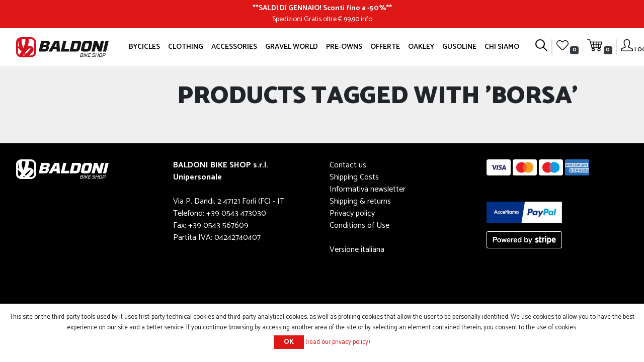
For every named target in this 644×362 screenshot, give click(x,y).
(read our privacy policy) (338, 342)
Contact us (348, 165)
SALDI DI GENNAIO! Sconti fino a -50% (322, 8)
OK (289, 342)
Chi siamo (502, 47)
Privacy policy (352, 213)
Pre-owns (344, 47)
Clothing (186, 47)
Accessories (234, 47)
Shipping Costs (354, 177)
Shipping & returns (360, 201)
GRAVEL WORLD (292, 47)
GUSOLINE (459, 47)
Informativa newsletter (368, 189)
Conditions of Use (359, 225)
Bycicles (144, 47)
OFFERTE (385, 47)
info (367, 19)
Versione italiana (357, 250)
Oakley (421, 47)
